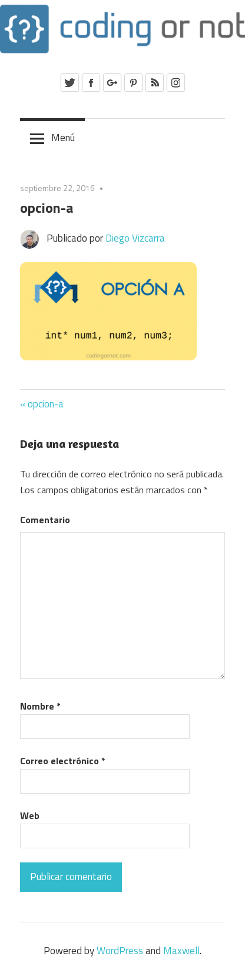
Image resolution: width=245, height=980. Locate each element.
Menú (63, 138)
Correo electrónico (63, 761)
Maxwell (181, 951)
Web (30, 815)
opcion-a (46, 404)
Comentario (45, 520)
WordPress (120, 951)
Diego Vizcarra (135, 238)
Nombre (40, 706)
